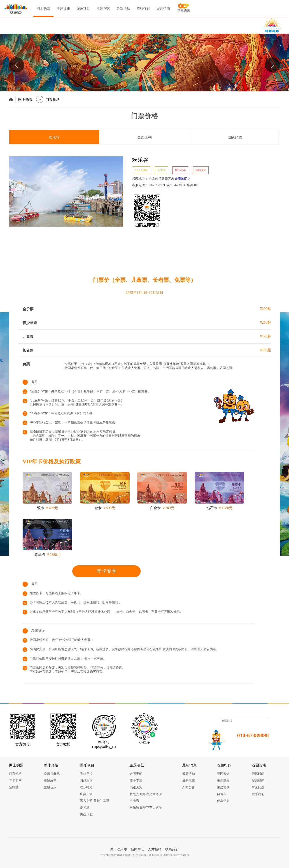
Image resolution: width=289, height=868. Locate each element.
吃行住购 (143, 9)
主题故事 (63, 9)
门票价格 (15, 774)
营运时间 (258, 774)
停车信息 (223, 801)
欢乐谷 (54, 137)
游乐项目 (83, 9)
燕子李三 (136, 781)
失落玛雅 (86, 814)
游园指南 (163, 9)
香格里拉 (86, 774)
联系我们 (258, 794)
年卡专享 (107, 571)
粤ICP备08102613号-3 (176, 855)
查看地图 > (182, 179)
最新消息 (123, 9)
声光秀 (134, 801)
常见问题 (258, 787)
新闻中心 (138, 849)
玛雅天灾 (136, 787)
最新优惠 (189, 781)
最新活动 (189, 774)
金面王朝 (144, 137)
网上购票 (43, 12)
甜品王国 (86, 781)
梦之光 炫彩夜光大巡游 (146, 794)
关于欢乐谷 (119, 849)
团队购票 (235, 137)
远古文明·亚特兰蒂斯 (95, 801)
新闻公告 (189, 787)
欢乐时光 (86, 787)
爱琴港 (85, 808)
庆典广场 (86, 794)
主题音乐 (50, 787)
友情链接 (244, 721)
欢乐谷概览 (52, 774)
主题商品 (223, 781)
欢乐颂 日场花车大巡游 (146, 808)
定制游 (14, 787)
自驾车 (222, 794)
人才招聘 (155, 849)
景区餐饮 (223, 774)
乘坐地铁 (223, 787)
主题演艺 (103, 9)
